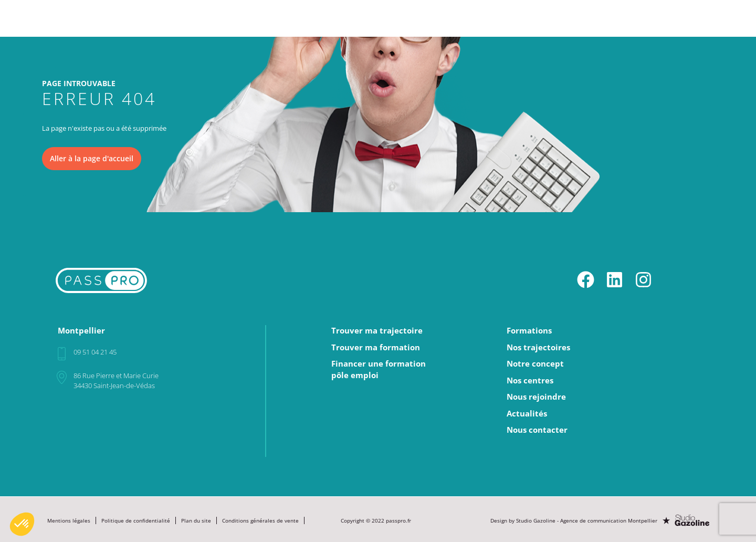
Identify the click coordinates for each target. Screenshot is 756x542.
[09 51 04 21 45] (62, 353)
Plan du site (196, 519)
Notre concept (470, 13)
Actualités (655, 13)
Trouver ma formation (376, 347)
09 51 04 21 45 (95, 351)
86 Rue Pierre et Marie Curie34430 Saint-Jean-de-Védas (116, 380)
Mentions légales (69, 519)
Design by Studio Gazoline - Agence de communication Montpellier (575, 519)
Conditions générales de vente (260, 519)
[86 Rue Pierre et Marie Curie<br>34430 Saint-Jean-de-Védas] (62, 377)
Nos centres (532, 13)
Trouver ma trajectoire (377, 330)
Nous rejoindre (595, 13)
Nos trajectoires (401, 13)
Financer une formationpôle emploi (379, 369)
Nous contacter (537, 429)
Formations (337, 13)
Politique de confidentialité (136, 519)
